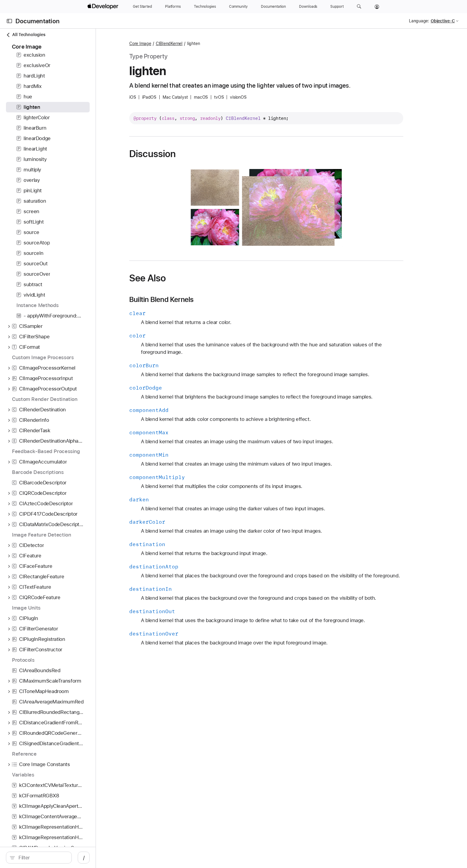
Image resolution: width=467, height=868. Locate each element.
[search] (72, 858)
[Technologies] (205, 7)
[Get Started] (142, 7)
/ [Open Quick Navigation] (150, 858)
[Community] (238, 7)
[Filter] (75, 858)
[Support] (337, 7)
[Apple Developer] (104, 7)
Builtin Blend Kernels (218, 300)
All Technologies (26, 35)
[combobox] (75, 858)
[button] (359, 7)
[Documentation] (273, 7)
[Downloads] (308, 7)
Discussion (209, 154)
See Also (204, 278)
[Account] (377, 7)
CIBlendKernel (225, 44)
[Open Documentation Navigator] (9, 21)
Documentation (38, 21)
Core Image (197, 44)
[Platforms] (173, 7)
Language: (419, 21)
